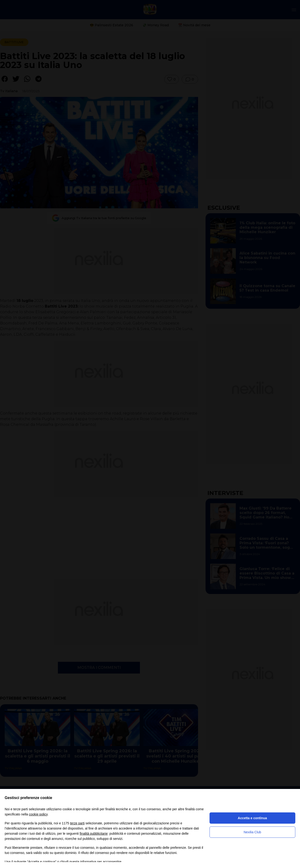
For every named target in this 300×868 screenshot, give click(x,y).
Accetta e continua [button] (252, 818)
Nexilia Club (252, 832)
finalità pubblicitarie (94, 834)
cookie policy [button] (38, 814)
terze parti (77, 823)
